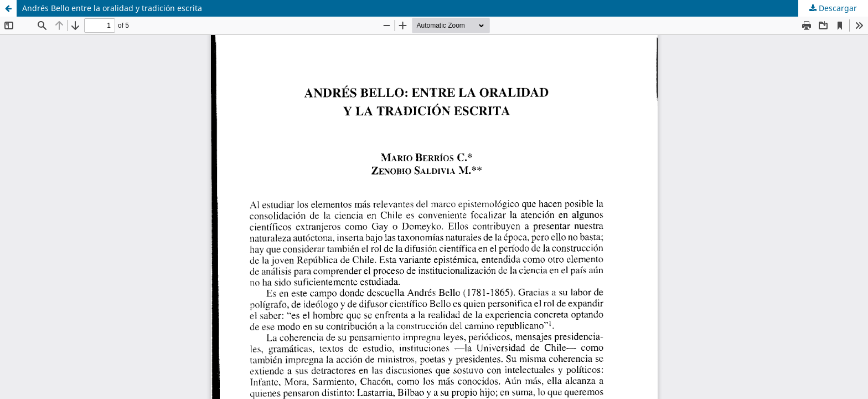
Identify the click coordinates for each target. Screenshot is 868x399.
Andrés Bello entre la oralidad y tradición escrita (112, 8)
